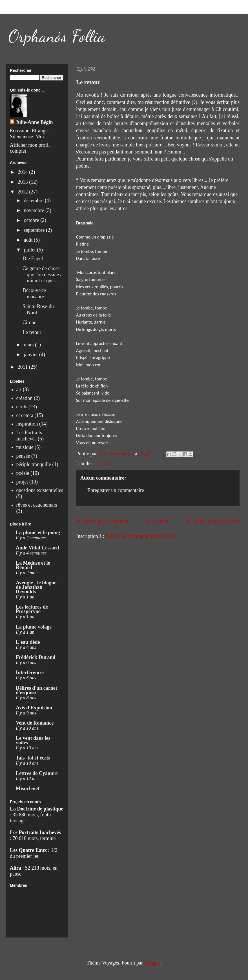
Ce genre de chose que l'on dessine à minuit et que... (43, 274)
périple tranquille (34, 464)
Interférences (30, 672)
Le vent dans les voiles (33, 740)
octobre (32, 220)
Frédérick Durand (36, 657)
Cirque (29, 322)
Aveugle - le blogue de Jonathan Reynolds (36, 587)
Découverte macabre (34, 293)
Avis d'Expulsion (34, 708)
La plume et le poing (38, 533)
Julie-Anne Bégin (34, 122)
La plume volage (34, 627)
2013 (24, 182)
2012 (24, 192)
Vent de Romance (35, 723)
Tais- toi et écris (33, 758)
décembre (34, 201)
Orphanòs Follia (57, 36)
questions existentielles (40, 490)
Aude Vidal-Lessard (37, 548)
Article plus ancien (213, 521)
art (19, 389)
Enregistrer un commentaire (116, 490)
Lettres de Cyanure (37, 773)
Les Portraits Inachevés (29, 436)
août (29, 240)
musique (25, 447)
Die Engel (33, 259)
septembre (35, 230)
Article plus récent (102, 521)
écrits (22, 407)
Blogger (152, 963)
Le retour (32, 332)
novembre (34, 210)
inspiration (27, 424)
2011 (23, 367)
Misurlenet (28, 789)
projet (22, 482)
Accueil (157, 521)
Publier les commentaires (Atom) (139, 536)
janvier (31, 355)
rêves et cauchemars (37, 505)
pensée (23, 456)
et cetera (105, 464)
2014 (24, 172)
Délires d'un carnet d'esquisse (36, 690)
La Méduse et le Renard (33, 565)
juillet (30, 250)
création (25, 398)
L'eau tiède (28, 642)
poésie (23, 473)
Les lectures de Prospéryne (32, 609)
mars (29, 345)
